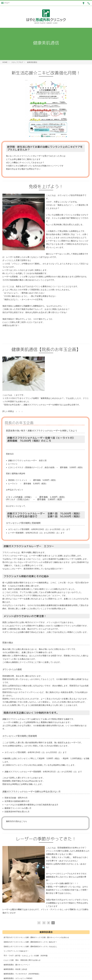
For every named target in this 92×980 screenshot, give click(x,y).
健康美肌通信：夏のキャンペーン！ (17, 965)
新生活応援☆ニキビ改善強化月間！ (46, 73)
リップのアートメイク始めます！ (16, 951)
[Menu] (5, 3)
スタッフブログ (17, 62)
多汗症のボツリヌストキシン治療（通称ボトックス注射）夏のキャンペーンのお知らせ (36, 937)
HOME (5, 62)
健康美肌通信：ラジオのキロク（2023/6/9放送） (22, 974)
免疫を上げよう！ (46, 186)
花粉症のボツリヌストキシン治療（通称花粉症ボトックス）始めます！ (30, 942)
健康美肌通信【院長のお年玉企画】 (46, 349)
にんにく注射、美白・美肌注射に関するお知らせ (22, 960)
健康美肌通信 (32, 62)
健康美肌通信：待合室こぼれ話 (15, 969)
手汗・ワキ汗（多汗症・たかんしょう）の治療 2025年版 (26, 956)
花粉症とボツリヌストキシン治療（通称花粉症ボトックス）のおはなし (30, 946)
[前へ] (39, 923)
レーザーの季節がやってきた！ (46, 839)
